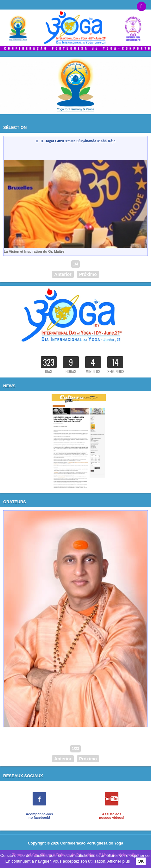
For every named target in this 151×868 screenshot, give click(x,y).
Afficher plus (119, 861)
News (9, 386)
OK (141, 861)
